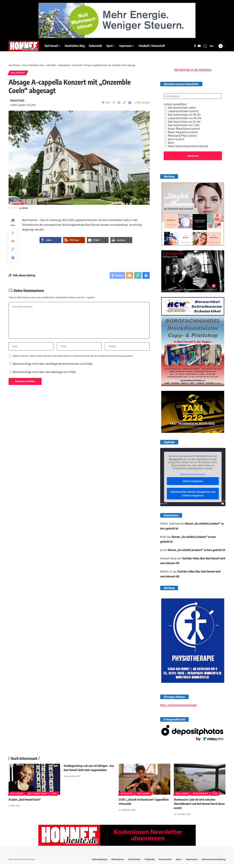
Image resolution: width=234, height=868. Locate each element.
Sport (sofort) (175, 138)
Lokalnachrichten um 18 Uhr (183, 117)
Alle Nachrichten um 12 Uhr (183, 121)
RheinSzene (127, 798)
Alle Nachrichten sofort (181, 107)
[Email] (119, 103)
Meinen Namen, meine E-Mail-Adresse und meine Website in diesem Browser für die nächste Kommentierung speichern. (73, 357)
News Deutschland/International (187, 145)
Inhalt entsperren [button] (193, 481)
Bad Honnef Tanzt (38, 798)
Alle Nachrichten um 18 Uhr (183, 114)
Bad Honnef (18, 73)
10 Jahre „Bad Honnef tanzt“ (25, 804)
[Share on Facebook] (114, 103)
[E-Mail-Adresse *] (193, 95)
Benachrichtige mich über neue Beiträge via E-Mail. (44, 373)
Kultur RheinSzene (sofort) (182, 128)
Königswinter (201, 798)
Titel (54, 798)
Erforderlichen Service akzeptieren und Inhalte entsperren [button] (193, 493)
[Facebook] (195, 46)
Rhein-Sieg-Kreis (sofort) (181, 131)
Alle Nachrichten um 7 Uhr (182, 124)
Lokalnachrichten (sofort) (182, 110)
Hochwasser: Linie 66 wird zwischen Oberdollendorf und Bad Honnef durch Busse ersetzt (199, 808)
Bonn (169, 142)
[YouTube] (199, 46)
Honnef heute (17, 100)
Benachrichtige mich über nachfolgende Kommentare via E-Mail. (53, 365)
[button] (205, 46)
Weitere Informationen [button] (193, 474)
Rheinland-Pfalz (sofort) (181, 135)
